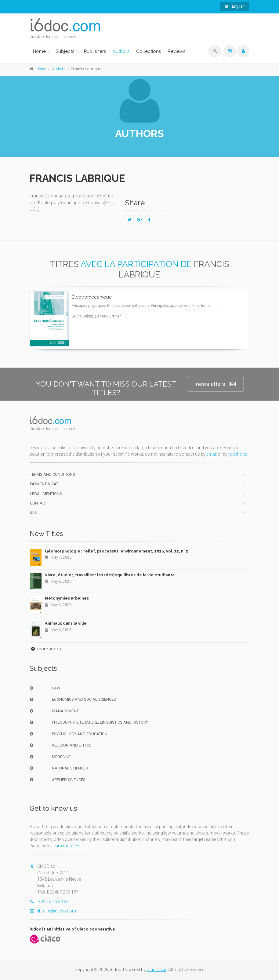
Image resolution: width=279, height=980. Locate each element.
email (212, 454)
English (235, 6)
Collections (149, 51)
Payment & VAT (44, 484)
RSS (34, 513)
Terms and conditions (53, 474)
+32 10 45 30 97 (49, 901)
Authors (121, 51)
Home (39, 51)
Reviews (176, 51)
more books (45, 649)
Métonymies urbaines (67, 598)
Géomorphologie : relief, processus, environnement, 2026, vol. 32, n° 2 (116, 551)
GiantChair (156, 970)
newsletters (216, 384)
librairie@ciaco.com (53, 911)
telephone (238, 454)
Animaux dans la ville (66, 623)
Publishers (95, 51)
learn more (66, 846)
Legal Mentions (46, 494)
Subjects (65, 51)
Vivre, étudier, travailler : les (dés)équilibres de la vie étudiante (110, 575)
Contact (38, 503)
